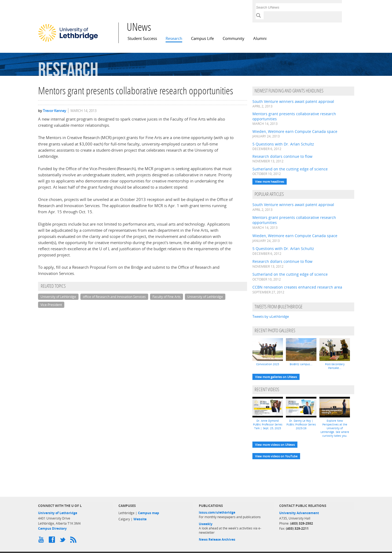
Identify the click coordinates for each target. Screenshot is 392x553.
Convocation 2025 (268, 364)
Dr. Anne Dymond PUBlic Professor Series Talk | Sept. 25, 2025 (268, 424)
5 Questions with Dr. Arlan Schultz (283, 144)
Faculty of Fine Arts (167, 297)
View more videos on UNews (275, 445)
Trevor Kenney (55, 111)
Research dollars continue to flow (282, 156)
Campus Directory (52, 528)
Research (174, 38)
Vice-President (51, 305)
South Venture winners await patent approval (293, 101)
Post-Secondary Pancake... (335, 366)
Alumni (260, 38)
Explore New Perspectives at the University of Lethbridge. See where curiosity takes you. (335, 428)
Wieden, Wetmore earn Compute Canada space (295, 131)
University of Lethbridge (58, 297)
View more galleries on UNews (276, 377)
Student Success (142, 38)
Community (234, 38)
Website (140, 519)
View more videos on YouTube (276, 456)
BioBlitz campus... (301, 364)
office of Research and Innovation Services (114, 297)
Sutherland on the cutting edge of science (290, 169)
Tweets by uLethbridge (271, 316)
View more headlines (270, 182)
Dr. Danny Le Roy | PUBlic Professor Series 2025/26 (301, 424)
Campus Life (202, 38)
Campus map (149, 513)
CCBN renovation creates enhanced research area (297, 287)
